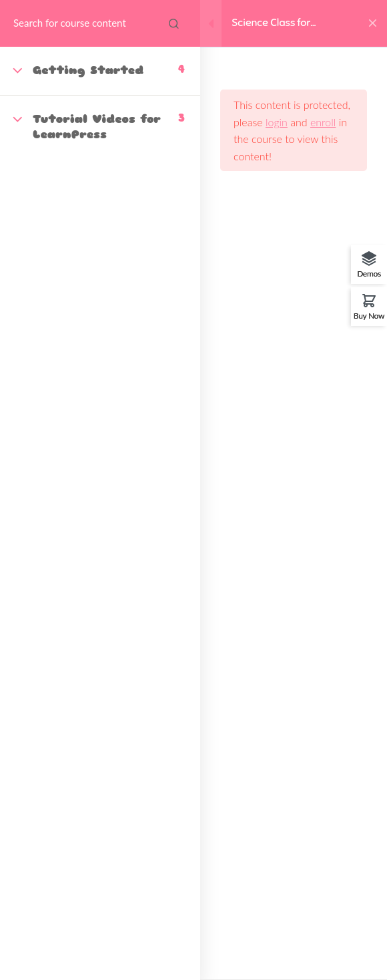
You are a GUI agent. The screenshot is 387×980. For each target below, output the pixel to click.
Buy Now (369, 315)
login (277, 122)
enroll (323, 122)
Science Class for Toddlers (271, 24)
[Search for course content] (173, 23)
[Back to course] (373, 23)
